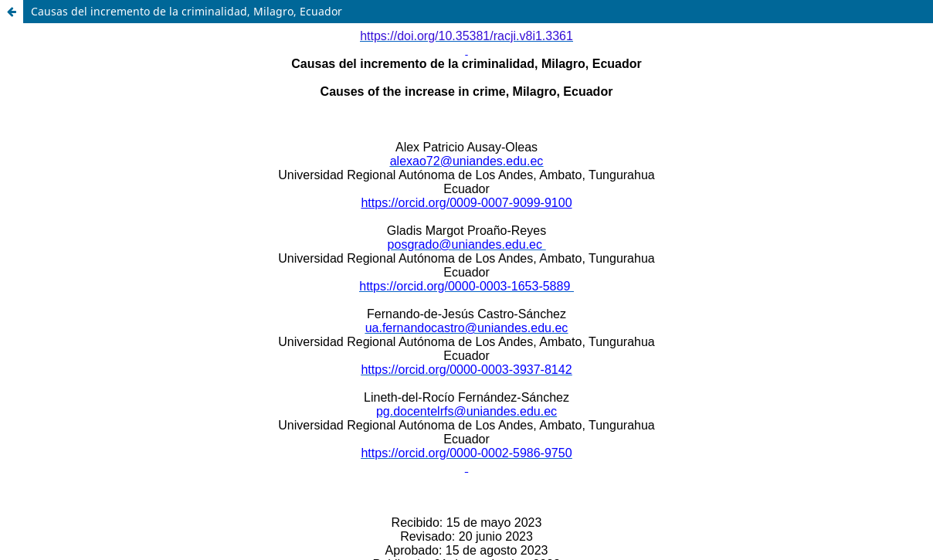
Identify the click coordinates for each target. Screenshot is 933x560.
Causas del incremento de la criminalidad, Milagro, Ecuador (187, 11)
